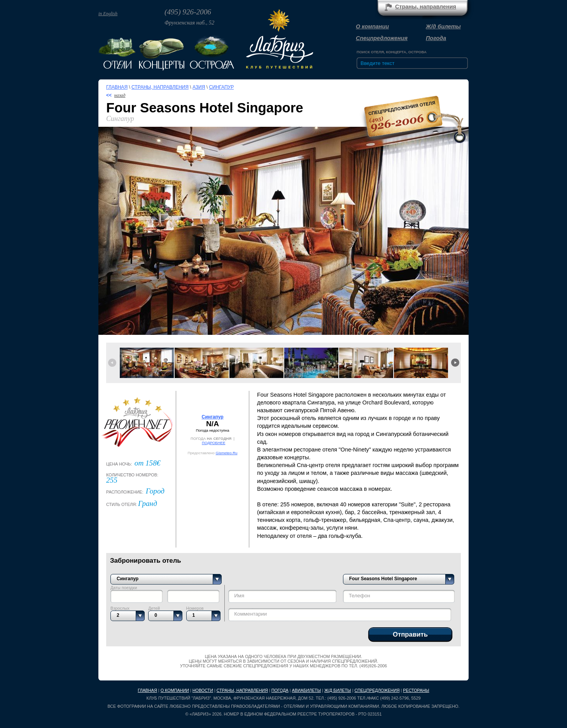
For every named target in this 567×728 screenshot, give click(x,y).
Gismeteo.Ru (226, 453)
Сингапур (221, 87)
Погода (436, 38)
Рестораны (416, 690)
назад (120, 95)
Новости (203, 690)
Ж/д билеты (443, 26)
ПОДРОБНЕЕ (213, 443)
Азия (199, 87)
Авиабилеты (307, 690)
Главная (117, 87)
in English (108, 14)
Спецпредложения (382, 38)
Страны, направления (426, 7)
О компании (372, 26)
